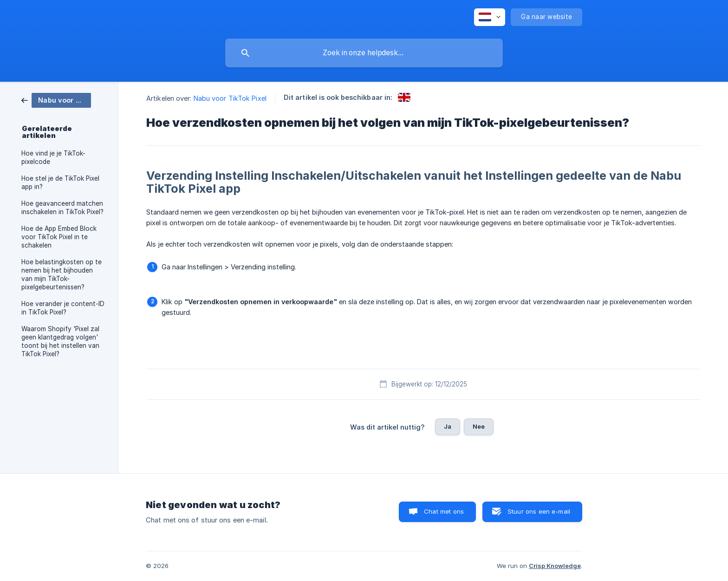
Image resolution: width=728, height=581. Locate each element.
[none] (490, 17)
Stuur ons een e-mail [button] (539, 511)
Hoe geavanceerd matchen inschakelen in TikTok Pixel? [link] (62, 208)
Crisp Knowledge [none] (555, 566)
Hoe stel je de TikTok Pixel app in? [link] (60, 183)
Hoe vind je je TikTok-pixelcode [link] (53, 157)
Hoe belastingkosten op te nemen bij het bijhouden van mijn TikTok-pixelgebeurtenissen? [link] (62, 274)
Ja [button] (448, 426)
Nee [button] (479, 426)
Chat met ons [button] (444, 511)
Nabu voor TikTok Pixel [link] (230, 98)
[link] (56, 100)
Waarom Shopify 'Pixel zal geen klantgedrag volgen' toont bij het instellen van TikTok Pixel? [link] (60, 341)
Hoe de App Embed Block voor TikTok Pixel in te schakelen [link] (59, 237)
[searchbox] (364, 53)
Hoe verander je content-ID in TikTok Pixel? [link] (63, 308)
